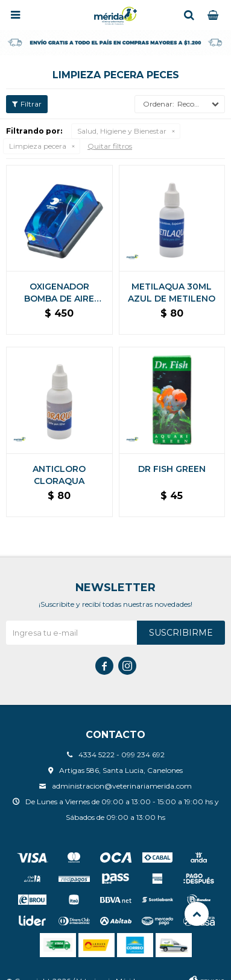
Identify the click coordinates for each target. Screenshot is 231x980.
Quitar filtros (110, 146)
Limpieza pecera (38, 146)
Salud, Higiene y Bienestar (122, 131)
